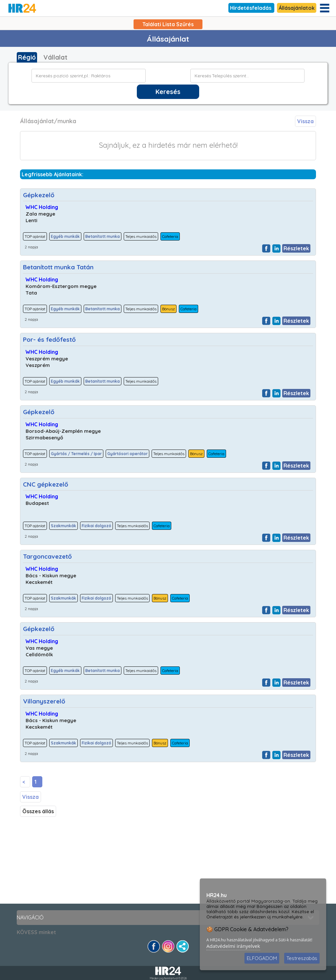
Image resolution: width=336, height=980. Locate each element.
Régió (27, 57)
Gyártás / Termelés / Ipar (76, 454)
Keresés (168, 92)
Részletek (296, 248)
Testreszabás (302, 958)
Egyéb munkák (65, 236)
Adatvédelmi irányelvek (233, 946)
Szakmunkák (63, 526)
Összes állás (38, 811)
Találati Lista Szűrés (168, 24)
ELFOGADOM (262, 958)
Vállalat (55, 57)
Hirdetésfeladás (251, 8)
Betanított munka (103, 236)
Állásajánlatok (297, 8)
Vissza (305, 121)
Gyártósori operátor (127, 454)
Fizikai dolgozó (96, 526)
